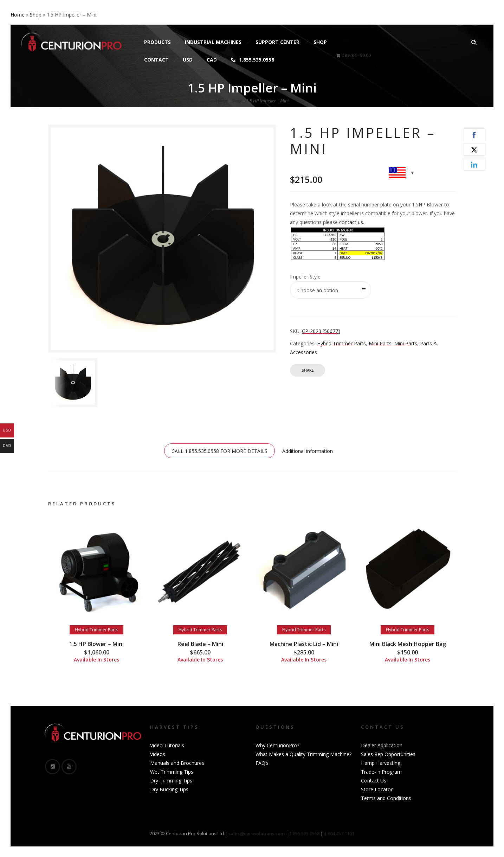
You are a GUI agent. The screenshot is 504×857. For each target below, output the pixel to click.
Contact (156, 60)
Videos (158, 754)
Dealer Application (382, 745)
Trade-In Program (381, 772)
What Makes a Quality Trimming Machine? (303, 754)
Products (157, 42)
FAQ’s (262, 763)
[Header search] (474, 43)
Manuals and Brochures (177, 763)
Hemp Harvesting (381, 763)
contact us (351, 222)
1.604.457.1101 (339, 833)
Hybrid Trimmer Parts (341, 343)
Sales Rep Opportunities (388, 754)
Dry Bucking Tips (169, 789)
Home (222, 101)
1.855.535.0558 (253, 60)
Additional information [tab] (308, 451)
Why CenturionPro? (277, 745)
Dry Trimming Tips (171, 781)
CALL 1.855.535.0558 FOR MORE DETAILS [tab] (219, 451)
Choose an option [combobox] (318, 290)
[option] (74, 383)
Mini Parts (380, 343)
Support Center (277, 42)
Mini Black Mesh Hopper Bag (408, 644)
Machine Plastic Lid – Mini (304, 644)
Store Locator (377, 789)
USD (188, 60)
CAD (212, 60)
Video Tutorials (167, 745)
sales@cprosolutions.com (108, 18)
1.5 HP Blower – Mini (96, 644)
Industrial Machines (213, 42)
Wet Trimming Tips (172, 772)
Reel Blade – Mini (200, 644)
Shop (320, 42)
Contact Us (374, 781)
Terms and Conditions (386, 798)
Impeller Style (305, 277)
